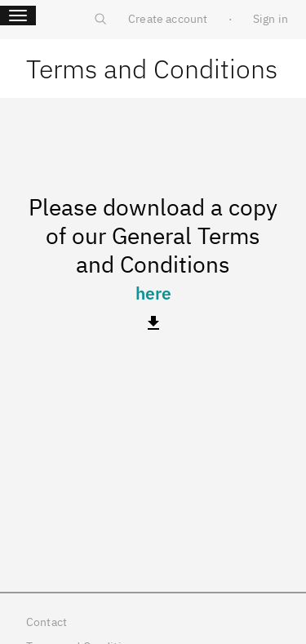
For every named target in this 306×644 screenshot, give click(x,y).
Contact (47, 622)
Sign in (271, 19)
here (153, 293)
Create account (168, 19)
